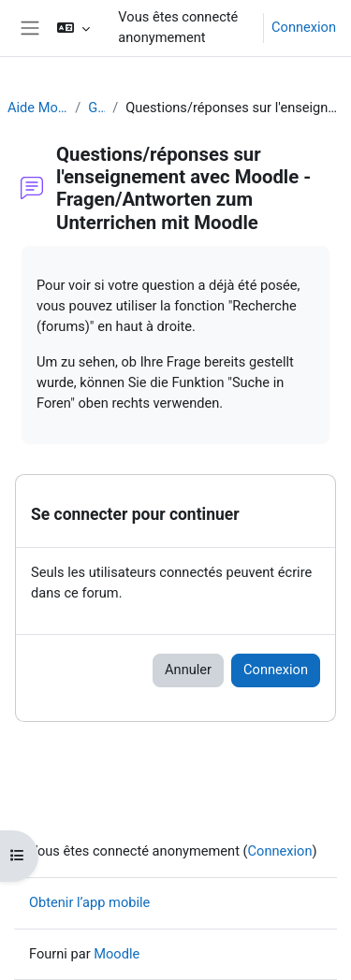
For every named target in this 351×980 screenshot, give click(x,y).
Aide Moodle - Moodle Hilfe (37, 108)
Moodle (117, 954)
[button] (73, 28)
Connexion (304, 27)
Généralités (96, 108)
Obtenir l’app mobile (89, 902)
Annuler (188, 670)
